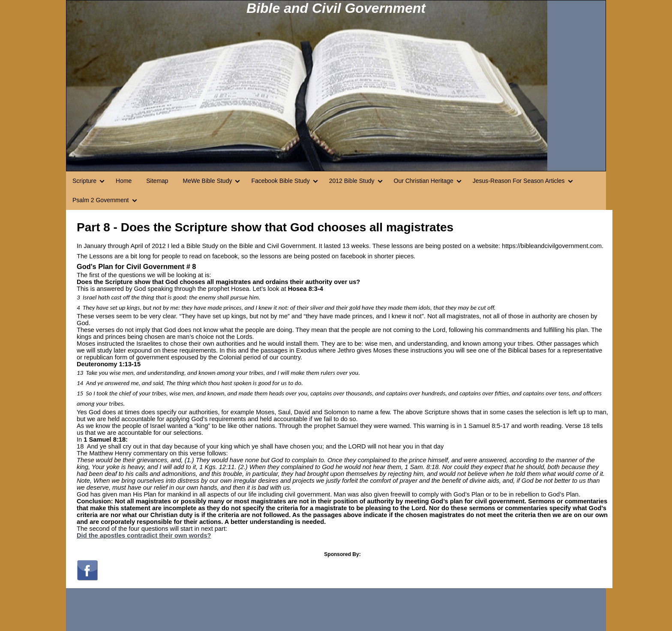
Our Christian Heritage (424, 181)
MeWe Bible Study (208, 181)
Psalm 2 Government (101, 200)
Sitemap (157, 181)
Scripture (84, 181)
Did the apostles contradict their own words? (144, 535)
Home (124, 181)
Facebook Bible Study (280, 181)
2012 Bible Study (352, 181)
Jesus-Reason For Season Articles (519, 181)
